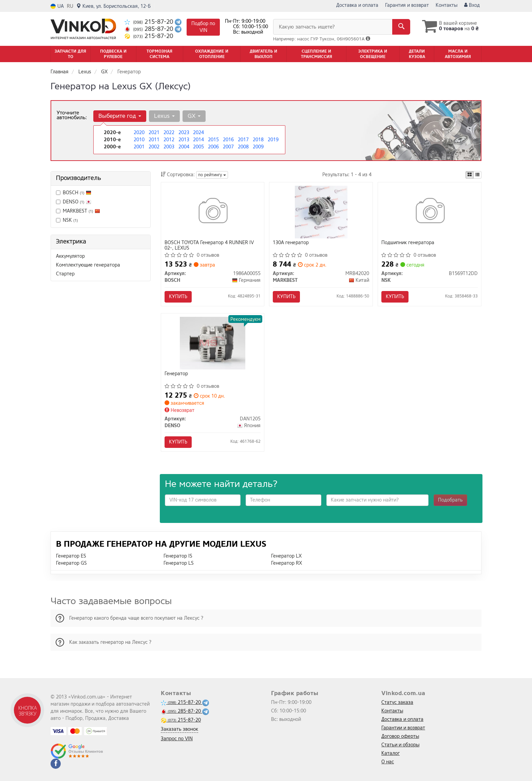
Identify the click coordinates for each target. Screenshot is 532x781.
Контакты (446, 5)
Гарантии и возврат (403, 728)
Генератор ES (71, 556)
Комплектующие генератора (88, 265)
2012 (169, 140)
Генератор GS (71, 563)
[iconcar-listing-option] (477, 175)
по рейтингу (212, 175)
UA (57, 6)
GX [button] (194, 116)
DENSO (74, 202)
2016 (228, 140)
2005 (198, 147)
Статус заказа (397, 702)
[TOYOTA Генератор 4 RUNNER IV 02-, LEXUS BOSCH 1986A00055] (213, 212)
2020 (139, 133)
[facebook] (56, 764)
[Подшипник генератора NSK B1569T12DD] (430, 212)
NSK (67, 220)
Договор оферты (400, 736)
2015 (213, 140)
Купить (178, 297)
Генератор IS (178, 556)
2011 (154, 140)
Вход (472, 5)
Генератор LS (179, 563)
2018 (258, 140)
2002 (154, 147)
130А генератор (291, 243)
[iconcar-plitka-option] (470, 175)
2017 (243, 140)
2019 (273, 140)
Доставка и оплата (357, 5)
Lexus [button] (164, 116)
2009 (258, 147)
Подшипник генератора (408, 243)
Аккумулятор (70, 256)
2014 (198, 140)
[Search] (401, 27)
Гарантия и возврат (407, 5)
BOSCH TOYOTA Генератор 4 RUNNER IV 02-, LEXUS (209, 245)
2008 (243, 147)
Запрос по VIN (177, 739)
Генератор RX (287, 563)
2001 (139, 147)
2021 (154, 133)
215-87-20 (150, 22)
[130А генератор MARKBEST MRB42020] (321, 212)
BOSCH (77, 193)
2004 (184, 147)
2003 (169, 147)
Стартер (65, 274)
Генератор (176, 374)
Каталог (391, 753)
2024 (198, 133)
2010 (139, 140)
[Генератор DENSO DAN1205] (213, 343)
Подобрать (450, 500)
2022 (169, 133)
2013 (184, 140)
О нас (388, 762)
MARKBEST (81, 211)
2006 (213, 147)
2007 (228, 147)
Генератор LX (286, 556)
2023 (184, 133)
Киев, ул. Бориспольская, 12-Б (113, 6)
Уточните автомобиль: (72, 115)
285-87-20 (150, 29)
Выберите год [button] (120, 116)
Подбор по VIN (203, 27)
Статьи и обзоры (400, 745)
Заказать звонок (179, 729)
